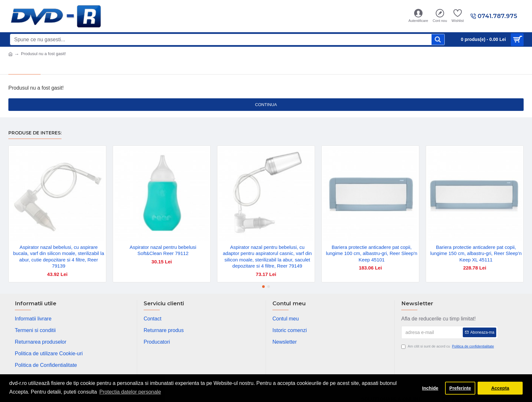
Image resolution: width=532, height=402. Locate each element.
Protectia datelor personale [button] (130, 392)
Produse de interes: (35, 133)
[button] (263, 287)
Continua (266, 105)
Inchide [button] (430, 388)
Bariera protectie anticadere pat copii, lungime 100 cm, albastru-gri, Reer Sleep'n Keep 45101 (372, 253)
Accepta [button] (500, 388)
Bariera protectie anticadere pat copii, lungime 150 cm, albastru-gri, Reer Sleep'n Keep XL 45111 (476, 253)
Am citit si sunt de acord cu (448, 346)
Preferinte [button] (460, 388)
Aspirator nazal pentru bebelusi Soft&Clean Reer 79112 (163, 250)
